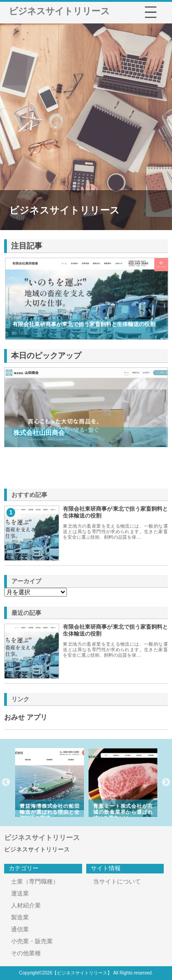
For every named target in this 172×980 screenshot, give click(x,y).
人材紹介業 (26, 905)
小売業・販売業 (32, 941)
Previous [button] (6, 783)
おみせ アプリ (26, 717)
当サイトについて (117, 881)
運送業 (20, 893)
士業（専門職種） (35, 881)
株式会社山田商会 (39, 433)
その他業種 (26, 953)
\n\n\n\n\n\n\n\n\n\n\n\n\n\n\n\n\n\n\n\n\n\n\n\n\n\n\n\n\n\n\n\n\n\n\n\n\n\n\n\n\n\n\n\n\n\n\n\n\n (36, 592)
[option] (58, 783)
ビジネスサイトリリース (59, 11)
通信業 (20, 929)
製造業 (20, 917)
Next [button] (166, 783)
